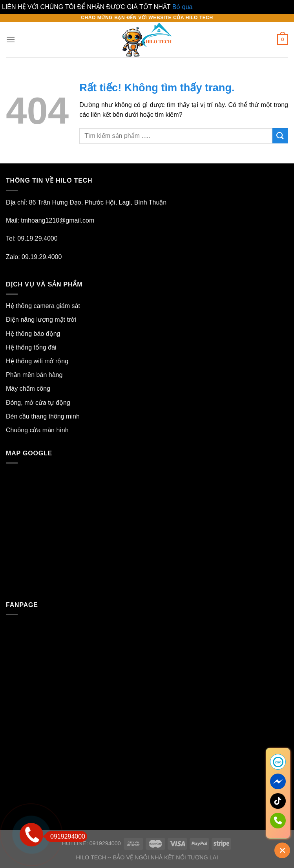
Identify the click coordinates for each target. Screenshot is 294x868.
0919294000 (65, 836)
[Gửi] (280, 136)
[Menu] (11, 39)
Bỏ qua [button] (183, 7)
